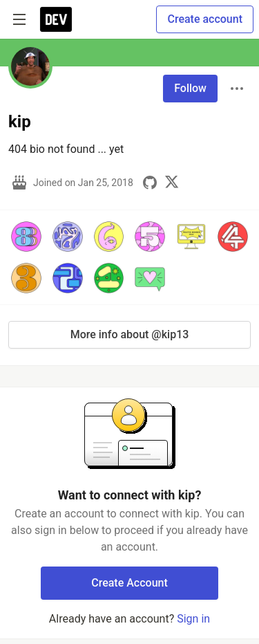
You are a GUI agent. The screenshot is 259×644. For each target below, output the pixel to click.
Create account (205, 19)
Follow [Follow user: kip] (190, 88)
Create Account (129, 583)
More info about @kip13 (130, 334)
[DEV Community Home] (56, 19)
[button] (26, 237)
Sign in (193, 619)
